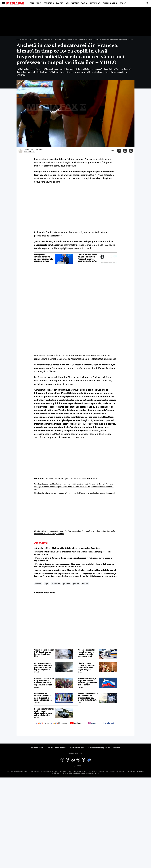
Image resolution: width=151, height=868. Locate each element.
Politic (60, 3)
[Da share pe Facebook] (119, 151)
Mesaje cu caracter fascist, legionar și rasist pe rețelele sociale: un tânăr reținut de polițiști (86, 653)
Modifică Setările (75, 753)
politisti (76, 584)
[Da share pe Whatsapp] (131, 151)
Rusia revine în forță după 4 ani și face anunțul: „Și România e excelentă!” (87, 682)
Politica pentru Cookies (57, 748)
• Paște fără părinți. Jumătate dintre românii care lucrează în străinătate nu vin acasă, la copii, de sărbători (73, 559)
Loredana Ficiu (30, 152)
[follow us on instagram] (92, 723)
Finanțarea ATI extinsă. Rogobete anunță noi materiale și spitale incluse (44, 258)
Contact (117, 748)
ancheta (38, 584)
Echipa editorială (38, 748)
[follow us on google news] (42, 723)
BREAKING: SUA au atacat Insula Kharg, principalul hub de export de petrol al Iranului (43, 666)
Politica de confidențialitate (99, 748)
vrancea (85, 584)
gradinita (66, 584)
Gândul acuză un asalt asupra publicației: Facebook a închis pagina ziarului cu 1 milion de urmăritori (88, 258)
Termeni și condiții (77, 748)
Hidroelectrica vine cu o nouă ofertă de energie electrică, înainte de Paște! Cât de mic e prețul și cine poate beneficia (88, 697)
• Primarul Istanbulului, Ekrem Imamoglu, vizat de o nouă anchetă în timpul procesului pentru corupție (73, 553)
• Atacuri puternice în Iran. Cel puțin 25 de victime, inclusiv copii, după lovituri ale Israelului (75, 570)
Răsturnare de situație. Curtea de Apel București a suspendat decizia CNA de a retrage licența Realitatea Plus (44, 697)
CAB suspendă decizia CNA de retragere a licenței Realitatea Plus (44, 653)
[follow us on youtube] (75, 723)
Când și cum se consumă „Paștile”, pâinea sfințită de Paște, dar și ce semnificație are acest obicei (88, 666)
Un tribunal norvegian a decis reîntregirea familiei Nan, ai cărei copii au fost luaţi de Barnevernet (79, 493)
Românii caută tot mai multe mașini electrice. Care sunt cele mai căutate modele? (44, 712)
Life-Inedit (95, 3)
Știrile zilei (36, 3)
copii (46, 584)
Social (84, 3)
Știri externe (72, 3)
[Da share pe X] (125, 151)
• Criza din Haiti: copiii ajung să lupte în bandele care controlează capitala (67, 548)
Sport (123, 3)
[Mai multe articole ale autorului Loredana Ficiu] (21, 151)
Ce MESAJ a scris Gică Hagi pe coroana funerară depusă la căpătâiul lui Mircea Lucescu (44, 682)
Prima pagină (21, 39)
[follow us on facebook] (109, 723)
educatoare (56, 584)
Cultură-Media (110, 3)
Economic (49, 3)
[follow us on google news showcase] (59, 723)
